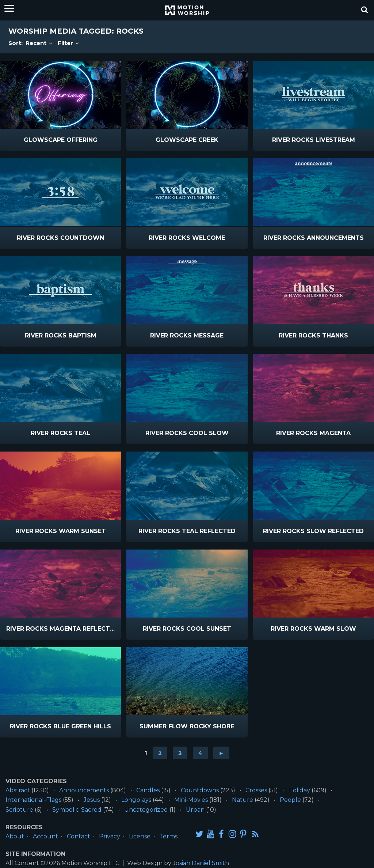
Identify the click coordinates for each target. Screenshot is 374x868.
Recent (39, 43)
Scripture (19, 810)
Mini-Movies (191, 800)
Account (45, 836)
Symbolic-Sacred (77, 810)
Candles (148, 790)
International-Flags (33, 800)
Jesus (92, 800)
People (290, 800)
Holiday (299, 790)
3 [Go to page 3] (180, 753)
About (15, 836)
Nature (243, 800)
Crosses (256, 790)
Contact (79, 836)
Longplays (136, 800)
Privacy (110, 836)
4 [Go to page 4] (200, 753)
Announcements (84, 790)
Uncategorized (146, 810)
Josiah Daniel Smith (201, 863)
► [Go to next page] (222, 753)
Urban (195, 810)
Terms (168, 836)
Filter (69, 43)
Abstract (18, 790)
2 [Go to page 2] (160, 753)
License (140, 836)
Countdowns (200, 790)
